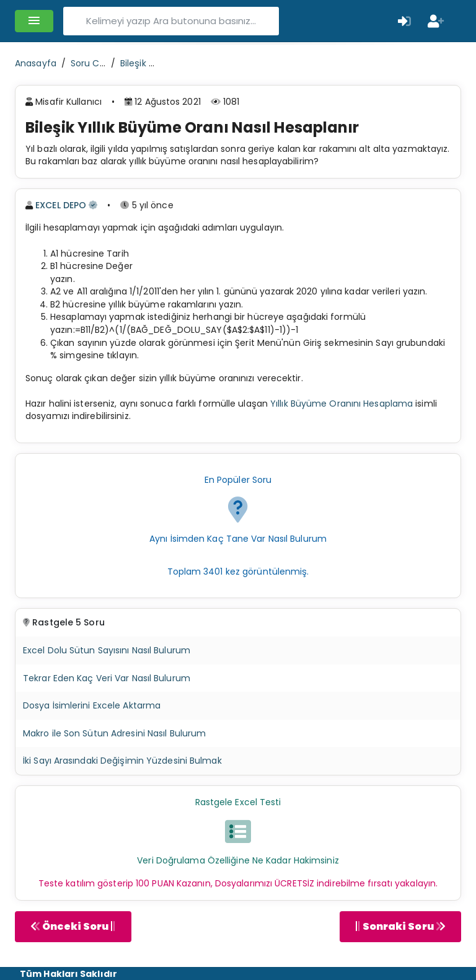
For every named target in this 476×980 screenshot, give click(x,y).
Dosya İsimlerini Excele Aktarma (92, 705)
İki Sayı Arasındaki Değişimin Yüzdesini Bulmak (122, 761)
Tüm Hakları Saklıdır (68, 974)
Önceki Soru (73, 926)
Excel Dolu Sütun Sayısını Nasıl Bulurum (107, 650)
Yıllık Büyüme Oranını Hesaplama (342, 404)
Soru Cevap (96, 63)
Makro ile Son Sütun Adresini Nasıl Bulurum (114, 733)
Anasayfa (36, 63)
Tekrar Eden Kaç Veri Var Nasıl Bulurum (107, 678)
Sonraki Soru (400, 926)
